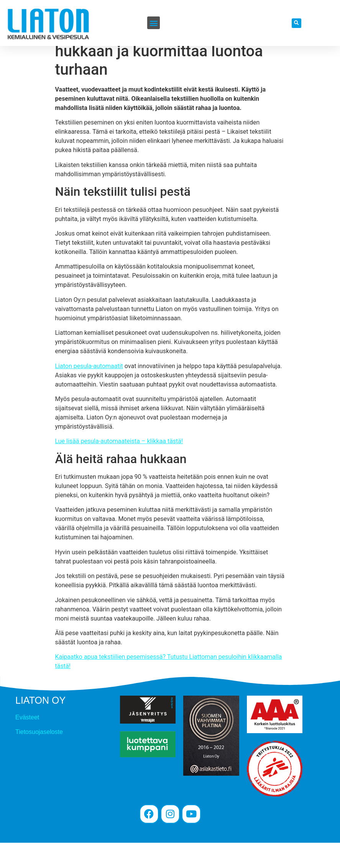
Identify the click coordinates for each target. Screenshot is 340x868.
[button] (154, 23)
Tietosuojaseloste (39, 757)
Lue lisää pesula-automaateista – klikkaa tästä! (119, 466)
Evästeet (27, 743)
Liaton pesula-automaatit (89, 391)
